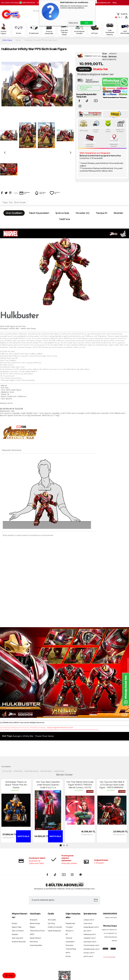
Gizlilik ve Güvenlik (55, 911)
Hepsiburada (70, 907)
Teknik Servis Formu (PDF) (37, 916)
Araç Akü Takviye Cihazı (64, 29)
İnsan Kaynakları (36, 929)
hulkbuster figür (59, 755)
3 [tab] (67, 829)
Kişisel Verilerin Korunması (35, 924)
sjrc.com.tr (87, 914)
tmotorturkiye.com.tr (91, 929)
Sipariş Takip (17, 911)
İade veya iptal (17, 922)
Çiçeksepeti (70, 925)
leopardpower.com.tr (91, 911)
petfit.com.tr (88, 940)
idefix (68, 936)
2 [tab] (64, 829)
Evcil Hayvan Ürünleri (79, 29)
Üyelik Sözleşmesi (54, 914)
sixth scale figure (46, 755)
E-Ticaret (58, 977)
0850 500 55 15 (27, 3)
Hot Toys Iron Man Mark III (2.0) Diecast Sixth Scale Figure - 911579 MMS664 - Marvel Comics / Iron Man (112, 768)
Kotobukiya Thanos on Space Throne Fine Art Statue (16, 768)
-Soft (52, 977)
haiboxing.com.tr (90, 918)
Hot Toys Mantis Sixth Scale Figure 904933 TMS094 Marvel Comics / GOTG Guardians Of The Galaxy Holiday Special (80, 768)
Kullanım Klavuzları (19, 925)
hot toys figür (18, 755)
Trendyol (69, 911)
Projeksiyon (34, 29)
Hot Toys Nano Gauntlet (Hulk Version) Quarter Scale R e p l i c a (48, 768)
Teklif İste (84, 69)
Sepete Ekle (23, 820)
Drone (19, 29)
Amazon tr (70, 914)
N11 (67, 918)
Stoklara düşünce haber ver (96, 74)
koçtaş (68, 940)
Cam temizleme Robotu (110, 29)
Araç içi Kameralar (49, 29)
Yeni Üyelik (52, 903)
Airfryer (95, 29)
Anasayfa (34, 903)
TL (122, 14)
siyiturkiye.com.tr (90, 925)
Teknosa (69, 922)
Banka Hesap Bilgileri (35, 909)
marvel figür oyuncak (31, 755)
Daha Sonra (73, 23)
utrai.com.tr (88, 907)
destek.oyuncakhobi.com (100, 3)
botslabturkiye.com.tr (91, 933)
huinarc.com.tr (89, 936)
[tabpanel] (16, 795)
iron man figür (7, 755)
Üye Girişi (51, 907)
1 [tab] (61, 829)
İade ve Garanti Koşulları (18, 916)
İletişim (15, 907)
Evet (86, 23)
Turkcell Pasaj (71, 933)
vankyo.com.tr (89, 903)
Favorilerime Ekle (55, 159)
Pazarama (69, 929)
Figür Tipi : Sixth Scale (14, 186)
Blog (115, 3)
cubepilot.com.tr (90, 922)
